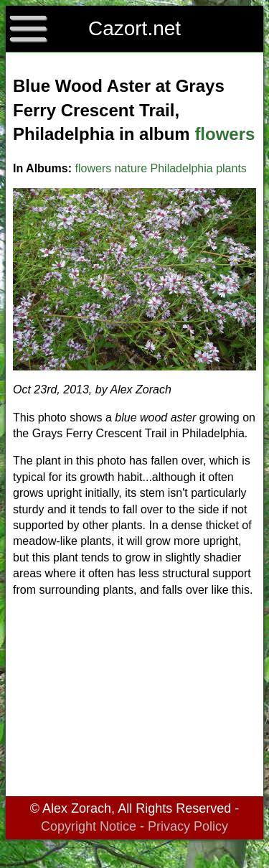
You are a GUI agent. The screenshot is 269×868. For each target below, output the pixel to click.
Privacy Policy (188, 826)
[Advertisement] (134, 699)
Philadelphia (182, 168)
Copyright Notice (89, 826)
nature (131, 168)
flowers (225, 134)
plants (231, 168)
